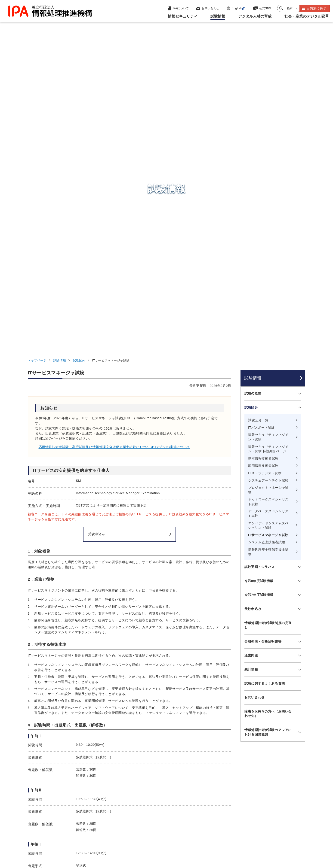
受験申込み (253, 317)
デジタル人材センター (167, 802)
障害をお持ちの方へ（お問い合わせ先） (268, 422)
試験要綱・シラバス (260, 275)
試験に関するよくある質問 (265, 391)
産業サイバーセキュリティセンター (179, 771)
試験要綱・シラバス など (50, 669)
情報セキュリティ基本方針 (197, 839)
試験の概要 (253, 101)
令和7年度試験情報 (259, 303)
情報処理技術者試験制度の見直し (268, 333)
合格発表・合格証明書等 (263, 349)
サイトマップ (290, 839)
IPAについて (241, 808)
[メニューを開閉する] (299, 101)
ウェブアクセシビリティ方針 (146, 839)
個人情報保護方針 (101, 839)
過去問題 (38, 675)
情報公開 (234, 839)
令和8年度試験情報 (259, 289)
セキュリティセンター (167, 762)
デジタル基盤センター (167, 794)
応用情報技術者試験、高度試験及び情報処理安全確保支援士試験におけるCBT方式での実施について (114, 155)
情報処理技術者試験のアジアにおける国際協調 (268, 440)
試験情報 (60, 68)
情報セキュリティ (246, 763)
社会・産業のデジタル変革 (254, 797)
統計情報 (251, 377)
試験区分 (79, 68)
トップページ (37, 68)
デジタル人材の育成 (248, 786)
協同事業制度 (260, 839)
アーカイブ (169, 847)
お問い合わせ (254, 405)
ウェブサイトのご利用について (55, 839)
